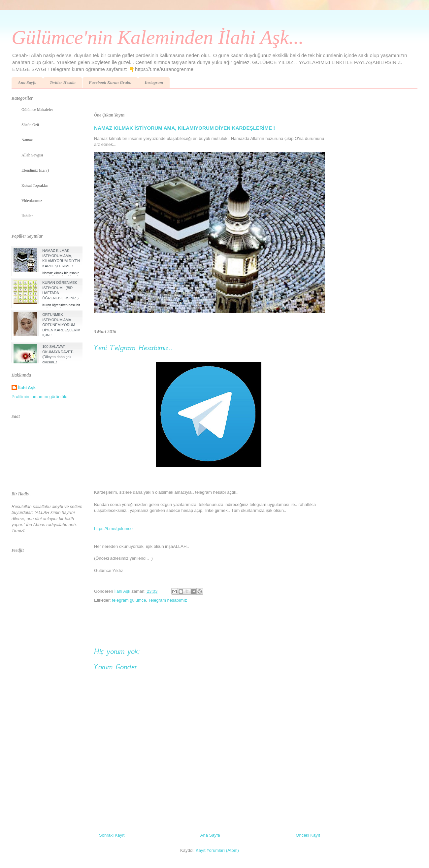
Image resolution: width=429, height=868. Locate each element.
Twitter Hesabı (63, 82)
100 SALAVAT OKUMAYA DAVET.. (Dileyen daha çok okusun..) (58, 354)
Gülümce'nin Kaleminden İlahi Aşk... (158, 37)
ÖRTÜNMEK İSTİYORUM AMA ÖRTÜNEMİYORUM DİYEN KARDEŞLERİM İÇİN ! (61, 325)
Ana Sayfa (27, 82)
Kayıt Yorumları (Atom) (217, 850)
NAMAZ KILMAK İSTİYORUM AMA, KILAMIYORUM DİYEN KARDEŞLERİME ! (184, 128)
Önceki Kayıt (308, 835)
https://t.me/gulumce (113, 529)
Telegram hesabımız (168, 600)
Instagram (154, 82)
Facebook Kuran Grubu (110, 82)
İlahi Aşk (27, 388)
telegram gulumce (129, 600)
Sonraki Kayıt (112, 835)
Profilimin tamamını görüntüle (39, 397)
